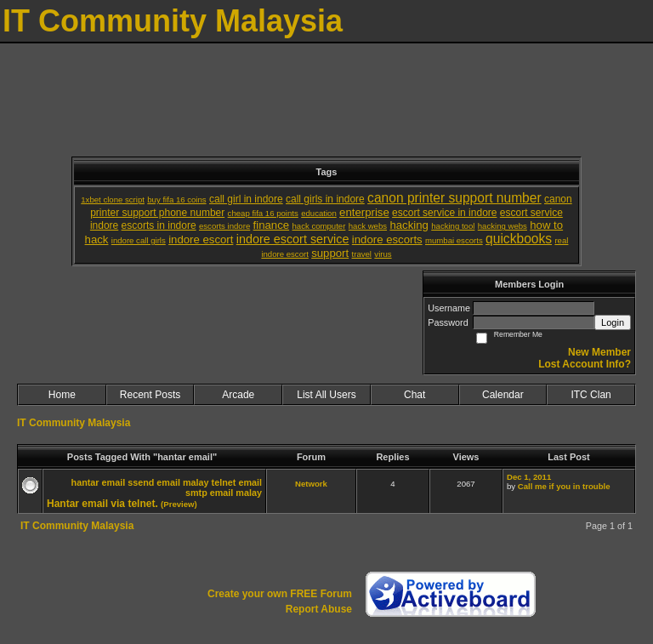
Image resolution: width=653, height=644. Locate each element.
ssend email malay (168, 482)
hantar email (99, 482)
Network (311, 484)
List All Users (326, 395)
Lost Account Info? (585, 364)
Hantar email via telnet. (102, 504)
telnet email (237, 482)
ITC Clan (591, 395)
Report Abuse (319, 609)
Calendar (503, 395)
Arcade (238, 395)
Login (613, 322)
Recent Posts (150, 395)
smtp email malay (224, 493)
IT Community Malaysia (74, 423)
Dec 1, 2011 (529, 477)
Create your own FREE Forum (280, 594)
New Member (599, 352)
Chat (415, 395)
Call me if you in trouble (564, 486)
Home (62, 395)
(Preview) (179, 504)
